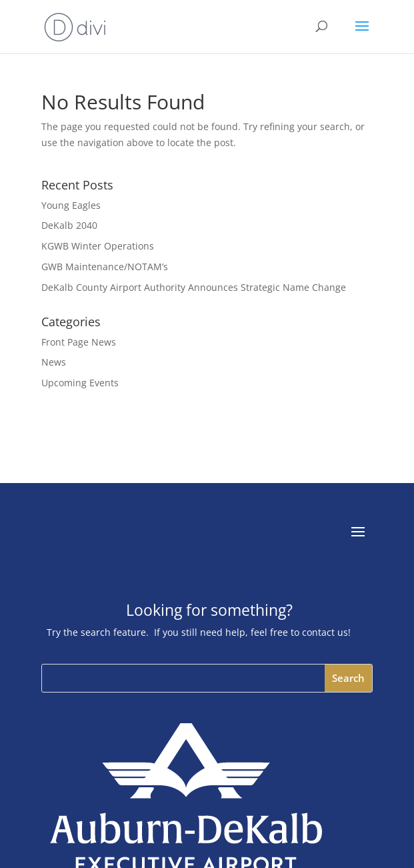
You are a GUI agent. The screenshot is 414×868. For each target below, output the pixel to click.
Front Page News (79, 342)
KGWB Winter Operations (98, 246)
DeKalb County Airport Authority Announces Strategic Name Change (194, 287)
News (54, 362)
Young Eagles (71, 205)
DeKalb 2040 (69, 225)
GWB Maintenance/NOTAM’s (105, 267)
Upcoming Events (80, 383)
